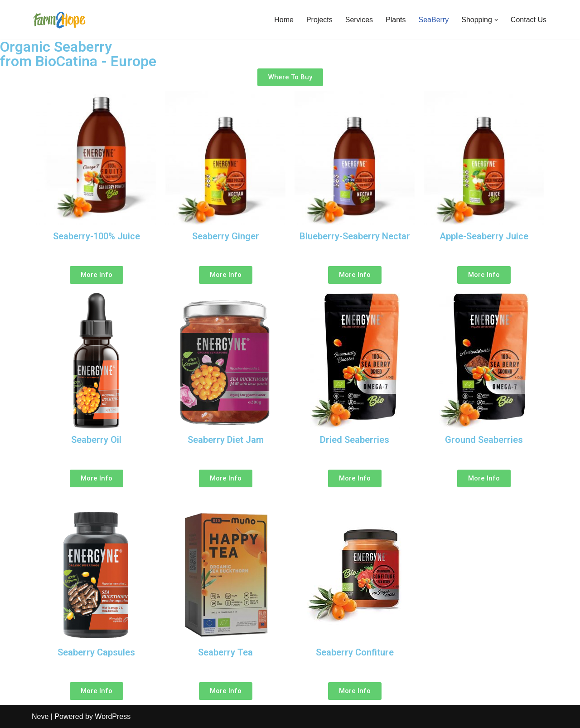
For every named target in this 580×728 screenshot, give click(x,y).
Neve (40, 716)
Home (284, 20)
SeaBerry (434, 20)
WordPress (113, 716)
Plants (396, 20)
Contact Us (529, 20)
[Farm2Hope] (59, 20)
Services (359, 20)
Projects (319, 20)
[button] (496, 20)
